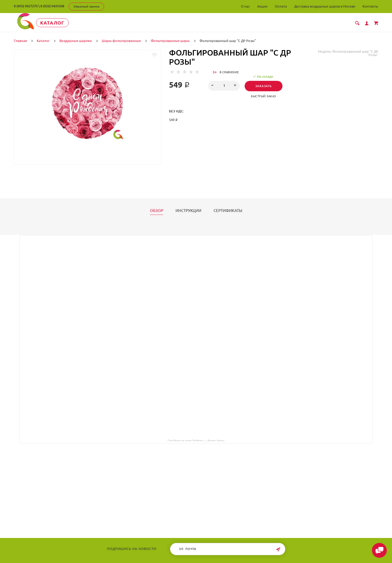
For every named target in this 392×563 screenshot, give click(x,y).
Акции (262, 6)
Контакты (370, 6)
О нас (245, 6)
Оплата (281, 6)
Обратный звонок (86, 7)
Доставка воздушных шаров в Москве (325, 6)
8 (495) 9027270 (26, 6)
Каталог (62, 23)
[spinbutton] (224, 85)
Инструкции (188, 210)
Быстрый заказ (265, 96)
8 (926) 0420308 (52, 6)
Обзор (157, 210)
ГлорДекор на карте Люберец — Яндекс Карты (196, 440)
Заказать (265, 86)
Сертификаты (228, 210)
